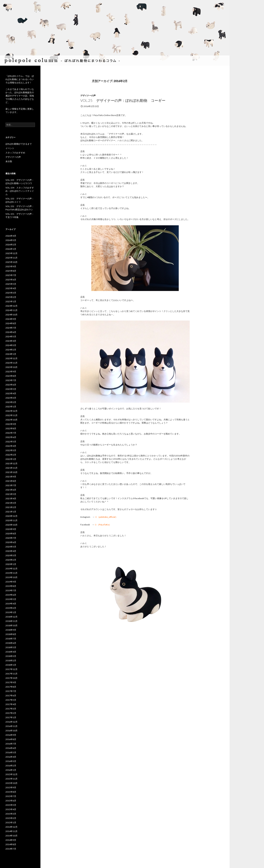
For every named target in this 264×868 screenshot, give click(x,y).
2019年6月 (11, 595)
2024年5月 (11, 336)
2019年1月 (11, 612)
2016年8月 (11, 739)
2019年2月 (11, 608)
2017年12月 (11, 669)
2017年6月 (11, 696)
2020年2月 (11, 560)
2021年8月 (11, 481)
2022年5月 (11, 442)
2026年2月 (11, 245)
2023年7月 (11, 380)
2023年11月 (11, 363)
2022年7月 (11, 433)
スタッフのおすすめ (15, 153)
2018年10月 (11, 625)
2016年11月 (11, 726)
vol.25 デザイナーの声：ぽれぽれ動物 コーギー (123, 100)
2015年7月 (11, 796)
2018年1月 (11, 665)
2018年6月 (11, 643)
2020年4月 (11, 551)
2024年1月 (11, 354)
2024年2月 (11, 350)
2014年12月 (11, 827)
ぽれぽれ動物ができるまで (19, 144)
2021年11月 (11, 468)
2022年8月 (11, 428)
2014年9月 (11, 840)
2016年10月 (11, 731)
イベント (10, 148)
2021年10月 (11, 472)
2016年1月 (11, 770)
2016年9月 (11, 735)
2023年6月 (11, 385)
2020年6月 (11, 542)
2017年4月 (11, 704)
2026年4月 (11, 236)
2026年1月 (11, 249)
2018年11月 (11, 621)
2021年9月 (11, 477)
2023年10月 (11, 367)
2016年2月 (11, 766)
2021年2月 (11, 507)
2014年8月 (11, 844)
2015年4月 (11, 809)
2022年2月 (11, 455)
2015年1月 (11, 822)
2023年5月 (11, 389)
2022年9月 (11, 424)
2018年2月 (11, 660)
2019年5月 (11, 599)
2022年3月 (11, 450)
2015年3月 (11, 814)
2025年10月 (11, 262)
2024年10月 (11, 315)
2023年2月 (11, 402)
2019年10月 (11, 577)
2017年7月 (11, 691)
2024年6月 (11, 332)
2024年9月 (11, 319)
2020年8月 (11, 534)
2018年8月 (11, 634)
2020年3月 (11, 555)
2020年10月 (11, 525)
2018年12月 (11, 617)
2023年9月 (11, 372)
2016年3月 (11, 761)
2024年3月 (11, 345)
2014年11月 (11, 831)
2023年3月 (11, 398)
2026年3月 (11, 240)
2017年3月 (11, 709)
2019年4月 (11, 604)
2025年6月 (11, 280)
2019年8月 (11, 586)
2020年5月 (11, 547)
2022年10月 (11, 420)
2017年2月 (11, 713)
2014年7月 (11, 849)
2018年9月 (11, 630)
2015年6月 (11, 801)
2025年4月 (11, 288)
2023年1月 (11, 407)
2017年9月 (11, 682)
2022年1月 (11, 459)
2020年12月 (11, 516)
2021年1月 (11, 512)
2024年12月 (11, 306)
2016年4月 (11, 757)
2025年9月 (11, 266)
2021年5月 (11, 494)
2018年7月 (11, 639)
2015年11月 (11, 779)
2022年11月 (11, 415)
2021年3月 (11, 503)
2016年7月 (11, 744)
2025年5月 (11, 284)
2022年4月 (11, 446)
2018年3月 (11, 656)
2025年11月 (11, 258)
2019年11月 (11, 573)
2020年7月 (11, 538)
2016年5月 (11, 752)
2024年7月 (11, 328)
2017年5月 (11, 700)
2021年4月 (11, 498)
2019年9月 (11, 582)
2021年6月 (11, 490)
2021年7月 (11, 485)
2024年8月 (11, 323)
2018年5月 (11, 647)
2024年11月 (11, 310)
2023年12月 (11, 358)
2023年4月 (11, 393)
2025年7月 (11, 275)
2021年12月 (11, 463)
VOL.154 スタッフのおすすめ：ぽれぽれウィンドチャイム (20, 191)
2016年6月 (11, 748)
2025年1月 (11, 301)
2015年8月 (11, 792)
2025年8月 (11, 271)
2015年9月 (11, 787)
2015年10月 (11, 783)
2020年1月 (11, 564)
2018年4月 (11, 652)
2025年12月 (11, 253)
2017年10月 (11, 678)
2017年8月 (11, 687)
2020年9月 (11, 529)
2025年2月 (11, 297)
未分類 (9, 161)
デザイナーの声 (88, 96)
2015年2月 (11, 818)
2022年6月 (11, 437)
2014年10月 (11, 836)
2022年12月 (11, 411)
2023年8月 (11, 376)
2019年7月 (11, 590)
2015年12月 (11, 774)
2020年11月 (11, 520)
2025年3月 (11, 293)
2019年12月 (11, 569)
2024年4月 (11, 341)
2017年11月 (11, 674)
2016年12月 (11, 722)
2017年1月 (11, 717)
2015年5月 (11, 805)
